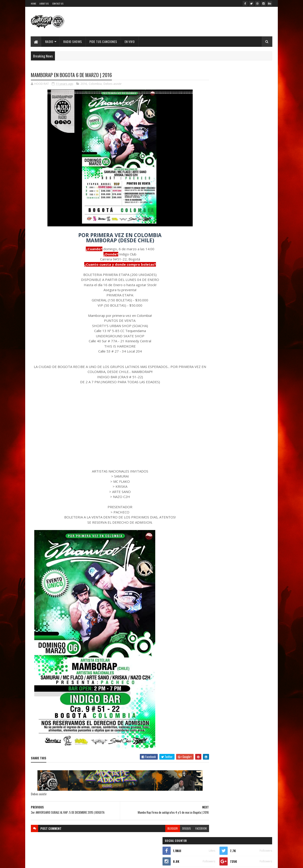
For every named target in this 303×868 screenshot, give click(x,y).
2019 (208, 427)
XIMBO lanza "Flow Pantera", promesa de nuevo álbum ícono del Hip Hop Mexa (243, 162)
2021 (208, 414)
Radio (49, 41)
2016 (84, 84)
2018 (208, 433)
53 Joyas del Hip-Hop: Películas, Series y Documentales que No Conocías (243, 144)
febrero (209, 520)
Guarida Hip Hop (107, 862)
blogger (155, 829)
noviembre (211, 464)
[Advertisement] (111, 427)
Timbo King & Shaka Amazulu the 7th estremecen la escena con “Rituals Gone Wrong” (231, 264)
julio (207, 489)
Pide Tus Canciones (103, 41)
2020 (209, 420)
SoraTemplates (71, 862)
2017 (208, 440)
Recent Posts (218, 216)
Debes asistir (113, 84)
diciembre (211, 458)
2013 (208, 541)
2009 (209, 566)
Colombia (95, 84)
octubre (210, 471)
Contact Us (58, 4)
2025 (209, 388)
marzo (208, 514)
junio (208, 495)
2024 (209, 395)
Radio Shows (73, 41)
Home (33, 4)
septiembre (212, 477)
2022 (209, 407)
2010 (208, 560)
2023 (209, 401)
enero (208, 526)
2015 (208, 452)
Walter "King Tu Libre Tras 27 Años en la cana (246, 178)
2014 (209, 534)
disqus (169, 829)
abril (207, 508)
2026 (209, 382)
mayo (208, 502)
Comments (254, 216)
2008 (209, 573)
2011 (208, 554)
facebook (184, 829)
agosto (209, 483)
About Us (44, 4)
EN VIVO (130, 41)
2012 (208, 547)
